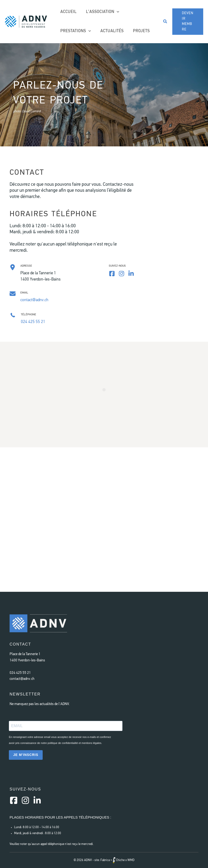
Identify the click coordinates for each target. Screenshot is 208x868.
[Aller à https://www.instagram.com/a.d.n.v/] (121, 274)
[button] (164, 22)
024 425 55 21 (33, 322)
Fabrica (105, 860)
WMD (131, 860)
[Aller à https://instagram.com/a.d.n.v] (25, 801)
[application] (115, 12)
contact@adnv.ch (34, 300)
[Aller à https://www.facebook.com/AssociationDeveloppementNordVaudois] (112, 274)
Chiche (119, 860)
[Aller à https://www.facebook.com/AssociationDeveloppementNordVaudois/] (14, 801)
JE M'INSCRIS (26, 755)
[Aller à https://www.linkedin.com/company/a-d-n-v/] (131, 274)
